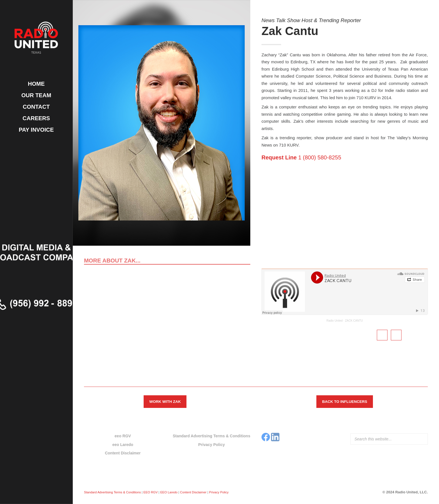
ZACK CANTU (354, 321)
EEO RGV (150, 492)
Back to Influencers (345, 402)
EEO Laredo (169, 492)
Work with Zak (165, 402)
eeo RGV (123, 436)
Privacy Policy (212, 445)
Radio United (335, 321)
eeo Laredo (123, 445)
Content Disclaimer (123, 453)
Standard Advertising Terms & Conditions (212, 436)
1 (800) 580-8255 (301, 157)
